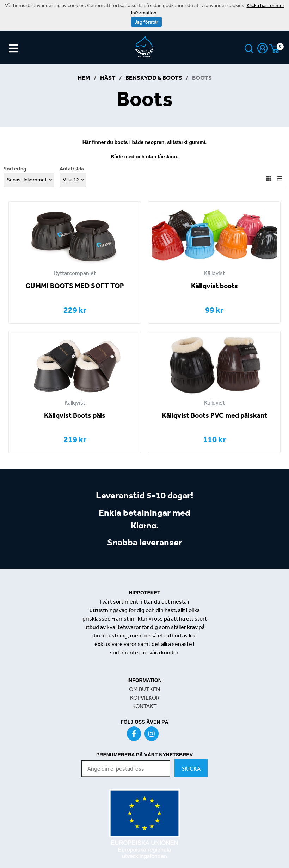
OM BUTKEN (144, 689)
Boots (202, 77)
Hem (84, 77)
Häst (108, 77)
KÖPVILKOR (145, 698)
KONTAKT (144, 706)
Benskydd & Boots (154, 77)
